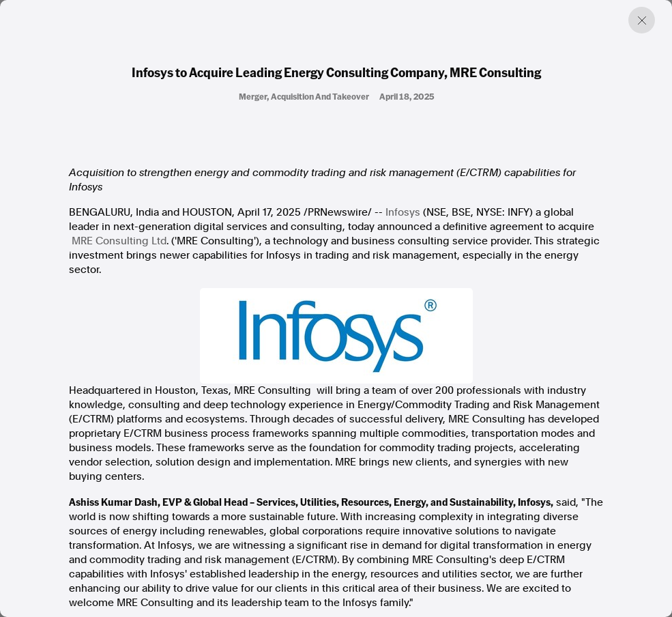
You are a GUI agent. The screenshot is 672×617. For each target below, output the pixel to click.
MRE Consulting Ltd (119, 241)
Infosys (404, 212)
